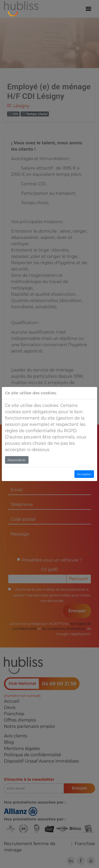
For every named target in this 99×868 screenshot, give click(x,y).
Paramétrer (17, 460)
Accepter (84, 474)
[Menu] (88, 9)
